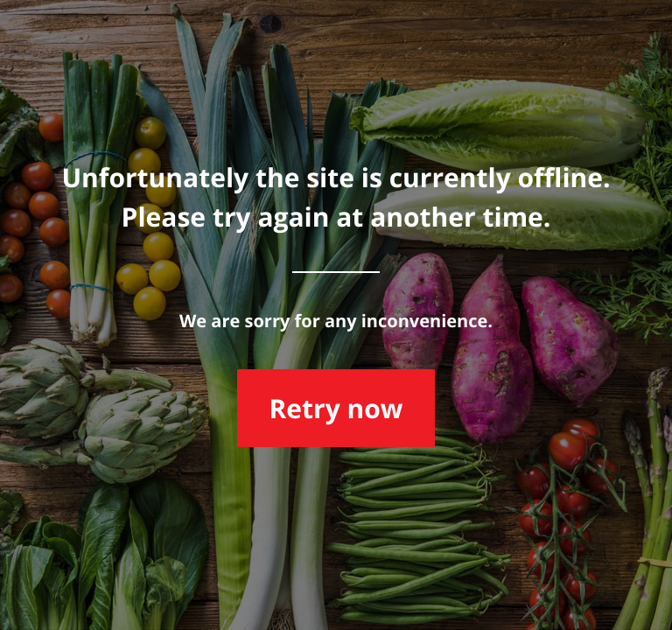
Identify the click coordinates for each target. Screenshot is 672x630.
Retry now (336, 408)
